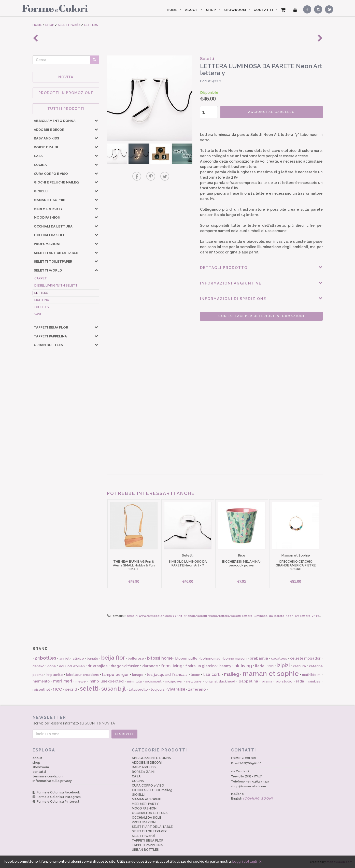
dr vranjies (97, 666)
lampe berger (115, 675)
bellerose (136, 658)
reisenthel (41, 689)
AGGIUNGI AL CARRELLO (272, 112)
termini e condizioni (48, 776)
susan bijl (113, 689)
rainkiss (314, 681)
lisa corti (212, 674)
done (52, 666)
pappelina (248, 681)
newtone (194, 681)
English (252, 798)
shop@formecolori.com (248, 786)
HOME (172, 10)
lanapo (138, 675)
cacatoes (279, 658)
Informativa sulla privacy (52, 781)
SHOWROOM (235, 10)
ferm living (172, 666)
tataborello (138, 689)
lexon (196, 675)
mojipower (174, 681)
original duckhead (220, 681)
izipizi (283, 665)
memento (41, 681)
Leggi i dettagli (245, 862)
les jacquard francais (167, 675)
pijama (267, 681)
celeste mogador (305, 658)
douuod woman (72, 666)
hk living (243, 666)
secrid (71, 689)
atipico (78, 658)
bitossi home (160, 658)
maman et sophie (271, 674)
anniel (64, 658)
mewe (81, 681)
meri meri (63, 681)
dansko (39, 666)
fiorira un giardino (201, 666)
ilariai (260, 666)
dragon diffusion (125, 666)
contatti (39, 772)
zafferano (197, 689)
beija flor (113, 658)
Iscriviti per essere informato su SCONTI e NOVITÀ (178, 720)
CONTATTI (263, 10)
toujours (158, 689)
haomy (225, 666)
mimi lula (134, 681)
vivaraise (176, 689)
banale (93, 658)
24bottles (45, 658)
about (37, 758)
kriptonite (55, 675)
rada (300, 681)
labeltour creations (82, 675)
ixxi (271, 666)
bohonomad (210, 658)
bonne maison (235, 658)
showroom (41, 767)
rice (58, 689)
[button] (96, 120)
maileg (232, 674)
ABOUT (192, 10)
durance (150, 666)
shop (36, 763)
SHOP (211, 10)
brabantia (259, 658)
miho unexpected (107, 681)
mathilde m (311, 675)
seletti (89, 688)
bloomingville (186, 658)
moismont (153, 681)
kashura (299, 666)
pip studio (284, 681)
